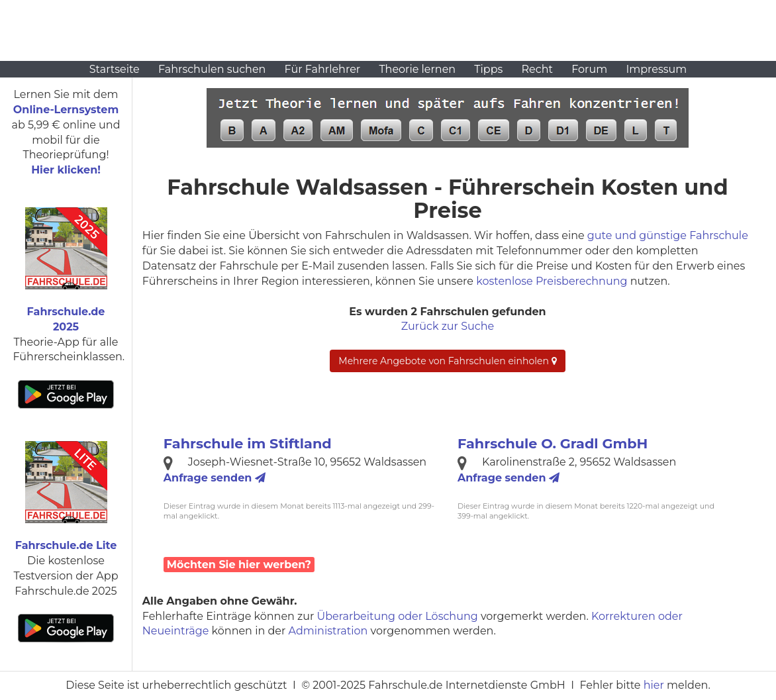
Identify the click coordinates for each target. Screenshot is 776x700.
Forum (589, 69)
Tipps (488, 69)
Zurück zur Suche (448, 326)
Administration (328, 631)
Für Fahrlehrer (323, 69)
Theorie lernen (417, 69)
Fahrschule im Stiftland (248, 443)
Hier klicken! (66, 170)
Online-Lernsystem (66, 110)
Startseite (115, 69)
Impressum (656, 69)
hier (654, 685)
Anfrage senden (215, 478)
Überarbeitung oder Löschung (398, 616)
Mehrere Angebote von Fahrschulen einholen (447, 361)
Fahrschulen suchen (212, 69)
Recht (537, 69)
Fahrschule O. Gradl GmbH (553, 443)
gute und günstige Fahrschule (668, 235)
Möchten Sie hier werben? (239, 565)
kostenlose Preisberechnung (552, 281)
